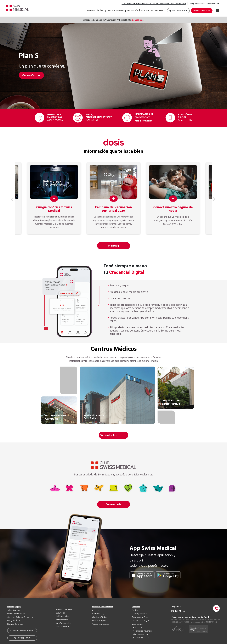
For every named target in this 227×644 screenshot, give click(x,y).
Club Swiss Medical (100, 617)
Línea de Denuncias (15, 624)
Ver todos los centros (109, 436)
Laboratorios (137, 628)
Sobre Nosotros (13, 610)
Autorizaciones (62, 620)
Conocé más (138, 20)
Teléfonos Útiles (63, 616)
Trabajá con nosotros (101, 624)
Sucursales (60, 613)
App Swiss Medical (64, 623)
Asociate (96, 610)
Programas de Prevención (142, 631)
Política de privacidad (16, 614)
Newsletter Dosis (63, 627)
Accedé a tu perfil (99, 621)
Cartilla (135, 610)
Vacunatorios (137, 624)
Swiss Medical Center (140, 617)
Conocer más (113, 505)
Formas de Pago (99, 614)
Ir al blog (114, 246)
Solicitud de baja (22, 638)
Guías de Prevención (140, 634)
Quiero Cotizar (31, 75)
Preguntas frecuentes (65, 609)
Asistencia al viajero (152, 10)
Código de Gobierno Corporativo (20, 617)
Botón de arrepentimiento (22, 631)
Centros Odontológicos (141, 621)
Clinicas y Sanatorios (140, 614)
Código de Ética (14, 621)
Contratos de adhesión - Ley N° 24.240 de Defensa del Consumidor (154, 4)
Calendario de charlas (141, 638)
